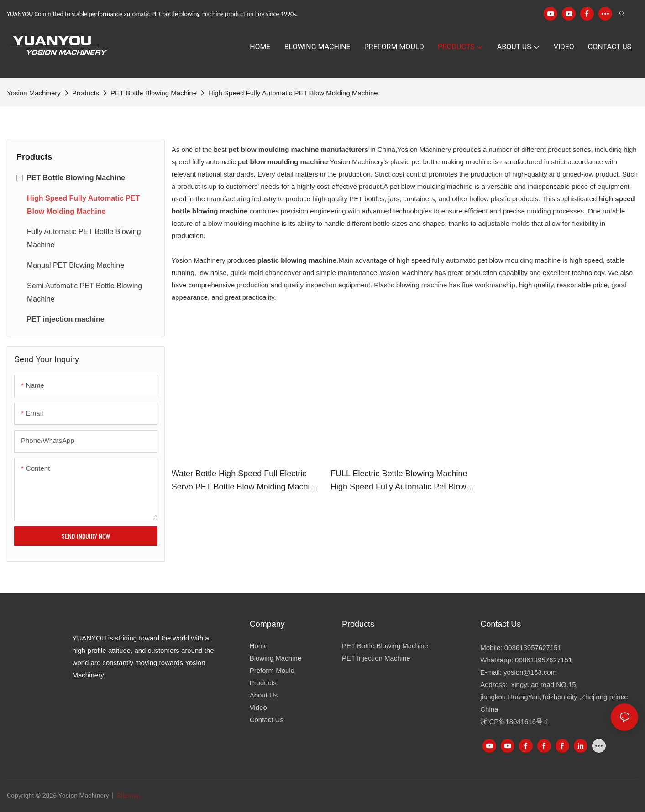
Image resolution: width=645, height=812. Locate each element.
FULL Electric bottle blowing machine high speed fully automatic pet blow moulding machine (399, 481)
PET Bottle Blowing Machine (154, 93)
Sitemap (128, 796)
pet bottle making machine (452, 162)
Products (86, 93)
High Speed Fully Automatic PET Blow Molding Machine (293, 93)
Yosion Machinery (34, 93)
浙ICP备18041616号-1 (514, 721)
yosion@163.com (530, 672)
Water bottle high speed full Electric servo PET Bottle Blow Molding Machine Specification (245, 481)
